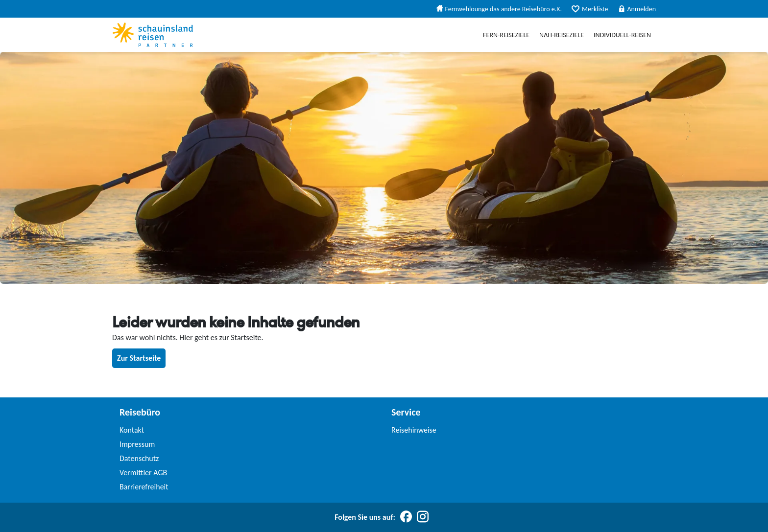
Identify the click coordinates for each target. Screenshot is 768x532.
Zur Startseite (139, 358)
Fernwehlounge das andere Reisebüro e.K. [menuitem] (499, 9)
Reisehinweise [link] (414, 430)
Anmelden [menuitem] (637, 9)
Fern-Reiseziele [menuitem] (506, 35)
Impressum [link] (137, 444)
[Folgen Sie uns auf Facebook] (406, 517)
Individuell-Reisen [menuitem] (622, 35)
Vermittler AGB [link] (143, 473)
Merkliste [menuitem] (590, 9)
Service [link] (406, 412)
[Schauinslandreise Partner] (153, 35)
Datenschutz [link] (139, 458)
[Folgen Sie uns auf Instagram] (423, 517)
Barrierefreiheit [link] (144, 487)
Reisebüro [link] (140, 412)
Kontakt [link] (132, 430)
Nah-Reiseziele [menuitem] (562, 35)
